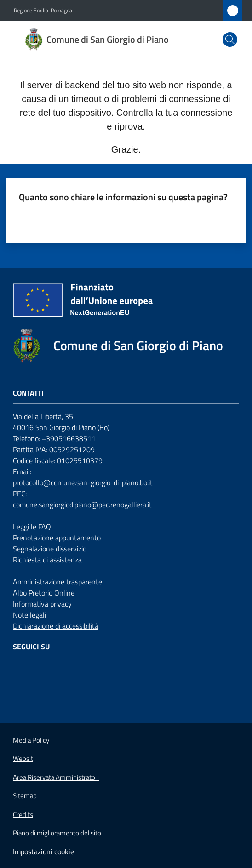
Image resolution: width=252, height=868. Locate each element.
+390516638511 (69, 438)
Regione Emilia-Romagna (43, 11)
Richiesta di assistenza (47, 560)
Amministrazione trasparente (57, 582)
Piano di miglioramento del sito (57, 833)
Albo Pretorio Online (44, 593)
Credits (23, 815)
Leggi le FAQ (32, 527)
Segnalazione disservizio (50, 549)
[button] (230, 40)
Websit (23, 759)
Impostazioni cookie (43, 851)
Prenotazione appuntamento (57, 538)
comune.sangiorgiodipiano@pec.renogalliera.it (82, 505)
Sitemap (25, 796)
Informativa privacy (42, 604)
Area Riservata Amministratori (56, 777)
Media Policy (31, 740)
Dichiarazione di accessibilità (56, 626)
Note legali (29, 615)
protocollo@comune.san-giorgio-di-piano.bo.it (83, 482)
